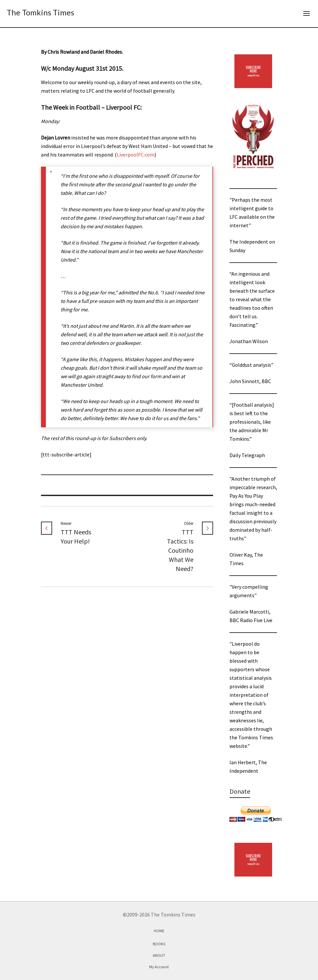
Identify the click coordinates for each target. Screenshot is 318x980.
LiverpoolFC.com (136, 155)
